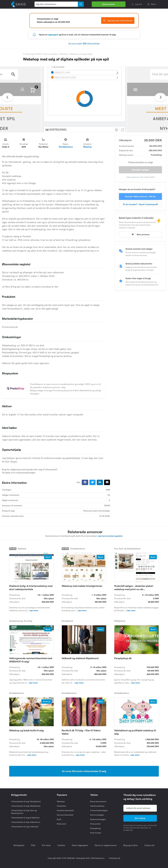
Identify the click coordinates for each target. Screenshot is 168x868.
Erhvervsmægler (97, 815)
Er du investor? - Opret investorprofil (141, 204)
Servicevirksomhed (65, 815)
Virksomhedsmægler (99, 810)
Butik (59, 819)
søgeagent (53, 35)
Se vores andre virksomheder (84, 44)
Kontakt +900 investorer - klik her (141, 196)
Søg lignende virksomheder (118, 21)
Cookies (61, 845)
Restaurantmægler (98, 819)
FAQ (33, 845)
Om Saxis (46, 845)
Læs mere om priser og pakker (110, 536)
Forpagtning (95, 828)
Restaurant (61, 824)
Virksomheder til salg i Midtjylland (26, 806)
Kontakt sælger (140, 170)
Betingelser (19, 845)
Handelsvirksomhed (65, 810)
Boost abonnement (98, 801)
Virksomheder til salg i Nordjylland (26, 801)
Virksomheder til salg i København (26, 822)
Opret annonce (109, 4)
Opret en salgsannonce (106, 845)
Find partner (95, 824)
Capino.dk (149, 845)
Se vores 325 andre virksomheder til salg (84, 771)
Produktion (61, 806)
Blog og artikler (131, 845)
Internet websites (50, 54)
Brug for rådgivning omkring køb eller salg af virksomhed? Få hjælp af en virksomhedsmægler (30, 471)
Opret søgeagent (80, 845)
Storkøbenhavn (66, 147)
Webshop (64, 54)
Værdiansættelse (97, 806)
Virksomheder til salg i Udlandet (25, 827)
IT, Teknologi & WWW (32, 54)
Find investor (96, 833)
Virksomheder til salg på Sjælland (25, 818)
